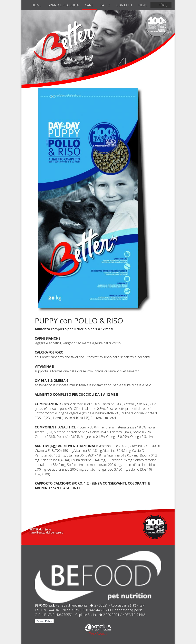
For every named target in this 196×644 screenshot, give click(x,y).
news (143, 5)
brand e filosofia (63, 5)
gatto (105, 5)
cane (89, 5)
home (37, 5)
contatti (124, 5)
